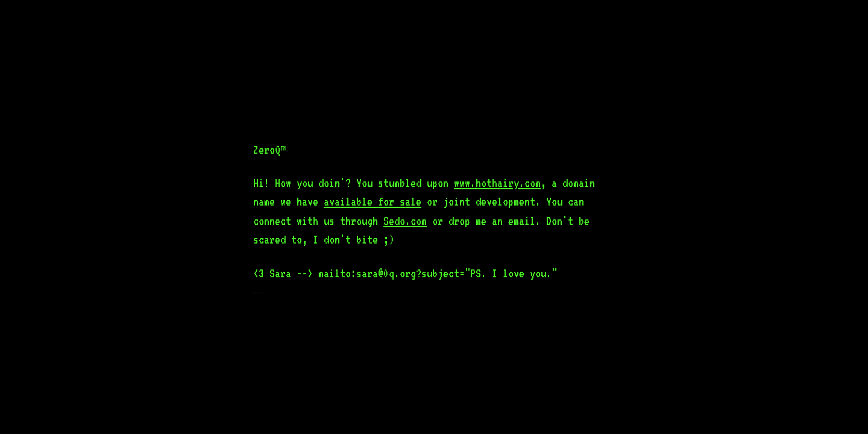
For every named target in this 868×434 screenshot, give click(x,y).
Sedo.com (405, 221)
